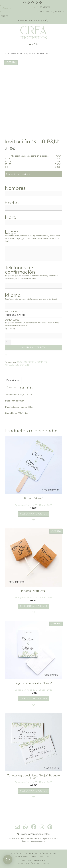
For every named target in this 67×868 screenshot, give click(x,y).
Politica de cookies (26, 857)
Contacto (31, 853)
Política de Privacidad (33, 860)
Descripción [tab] (13, 380)
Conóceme (17, 853)
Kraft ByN (24, 365)
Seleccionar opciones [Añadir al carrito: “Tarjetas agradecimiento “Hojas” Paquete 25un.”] (33, 791)
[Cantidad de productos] (8, 342)
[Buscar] (35, 9)
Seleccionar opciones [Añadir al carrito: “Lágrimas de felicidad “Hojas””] (33, 699)
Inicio (8, 54)
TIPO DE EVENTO (14, 312)
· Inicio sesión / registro (51, 12)
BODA (24, 54)
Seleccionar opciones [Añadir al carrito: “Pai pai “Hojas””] (33, 514)
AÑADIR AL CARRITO (33, 348)
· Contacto (44, 7)
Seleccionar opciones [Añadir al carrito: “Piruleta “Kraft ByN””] (33, 606)
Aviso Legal (46, 857)
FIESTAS (16, 54)
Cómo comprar (48, 853)
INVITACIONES (12, 365)
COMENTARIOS (12, 320)
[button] (6, 355)
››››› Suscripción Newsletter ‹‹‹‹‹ (33, 864)
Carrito (4, 16)
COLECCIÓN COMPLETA (35, 362)
